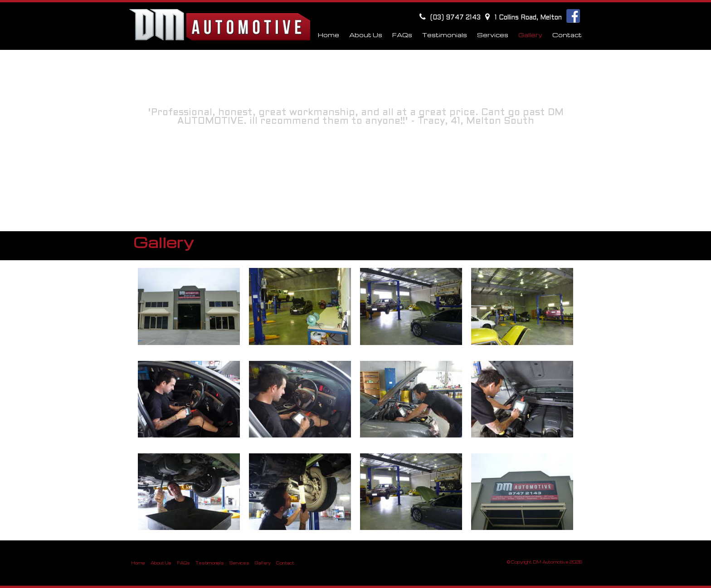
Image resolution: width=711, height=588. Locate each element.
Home (329, 35)
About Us (161, 563)
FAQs (183, 563)
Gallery (263, 563)
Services (239, 563)
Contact (567, 35)
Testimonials (210, 563)
